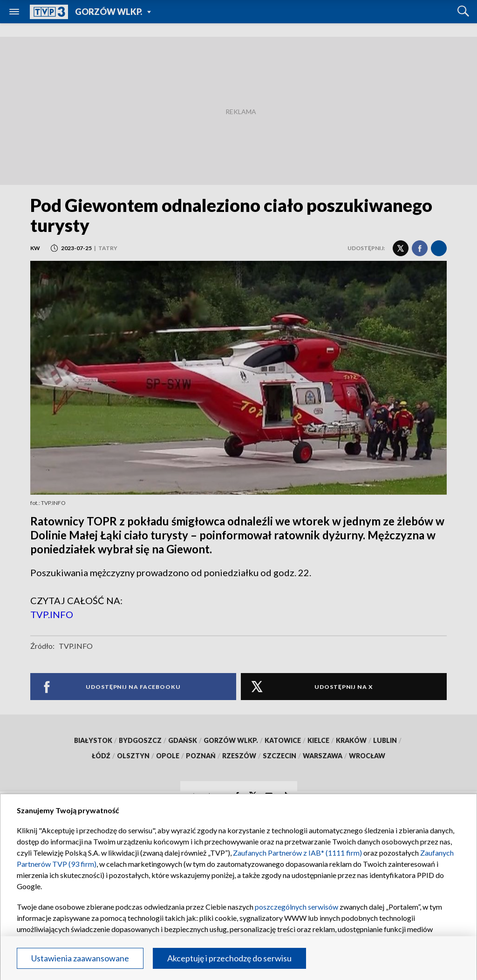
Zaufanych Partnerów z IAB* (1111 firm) (297, 853)
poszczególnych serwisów (296, 907)
